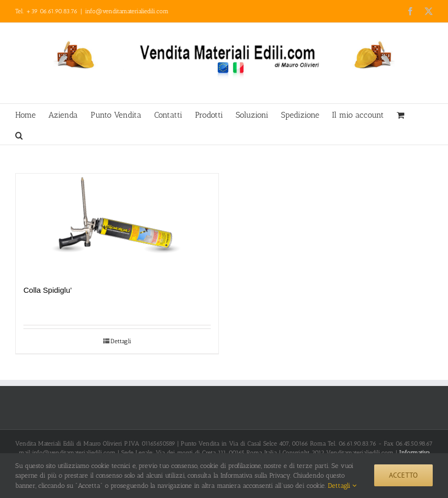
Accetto (403, 475)
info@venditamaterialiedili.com (127, 11)
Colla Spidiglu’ (48, 290)
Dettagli (121, 341)
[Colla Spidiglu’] (117, 224)
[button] (19, 134)
